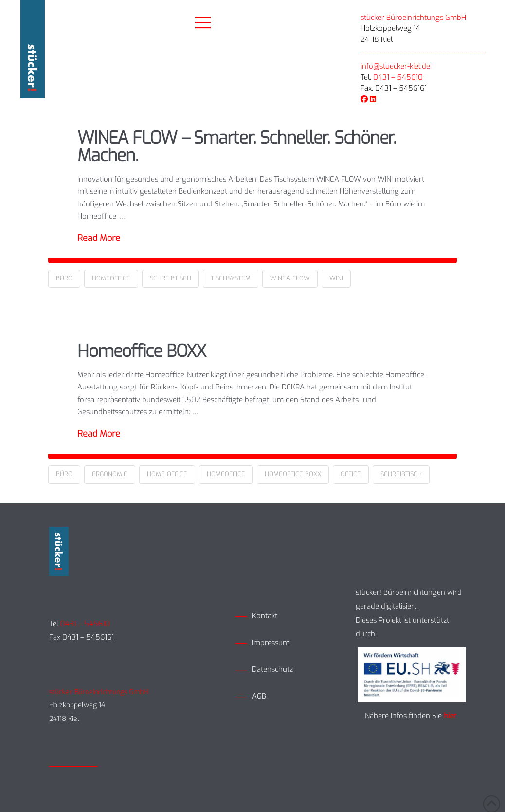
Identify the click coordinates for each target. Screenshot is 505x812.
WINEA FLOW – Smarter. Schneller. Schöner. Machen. (237, 147)
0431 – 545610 (398, 77)
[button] (203, 23)
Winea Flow (290, 278)
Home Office (167, 474)
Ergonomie (110, 474)
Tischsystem (231, 278)
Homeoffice (111, 278)
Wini (336, 278)
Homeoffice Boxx (293, 474)
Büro (64, 278)
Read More (99, 238)
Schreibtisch (171, 278)
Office (351, 474)
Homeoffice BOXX (142, 351)
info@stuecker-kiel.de (395, 66)
